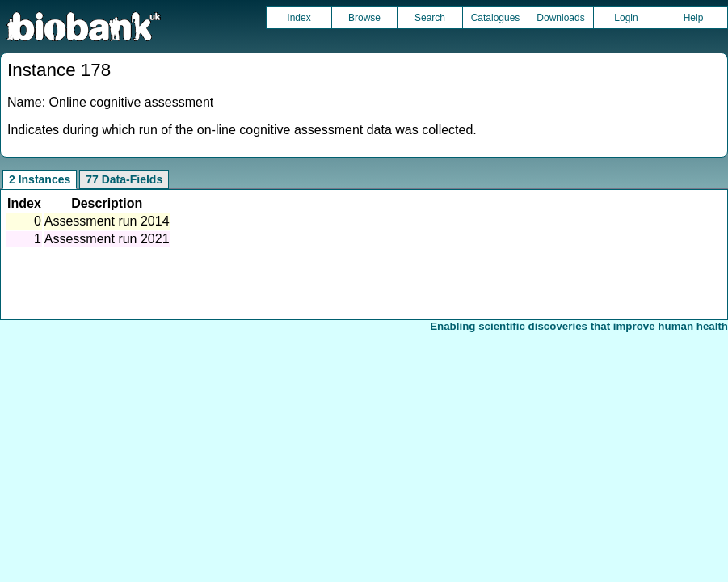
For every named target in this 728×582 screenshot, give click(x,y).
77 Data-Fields (124, 179)
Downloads (560, 18)
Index (299, 18)
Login (626, 18)
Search (430, 18)
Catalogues (496, 18)
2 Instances (40, 179)
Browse (364, 18)
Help (694, 18)
